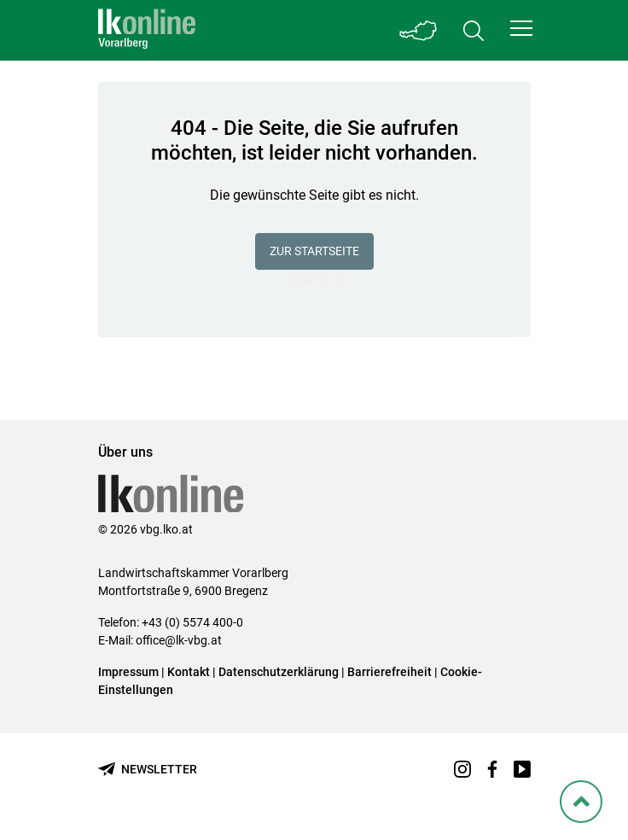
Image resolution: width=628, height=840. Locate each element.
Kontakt (189, 672)
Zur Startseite (314, 251)
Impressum (128, 672)
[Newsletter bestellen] (148, 770)
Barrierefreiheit (390, 672)
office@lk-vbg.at (179, 640)
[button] (521, 28)
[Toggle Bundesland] (419, 30)
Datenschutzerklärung (279, 672)
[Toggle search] (474, 30)
